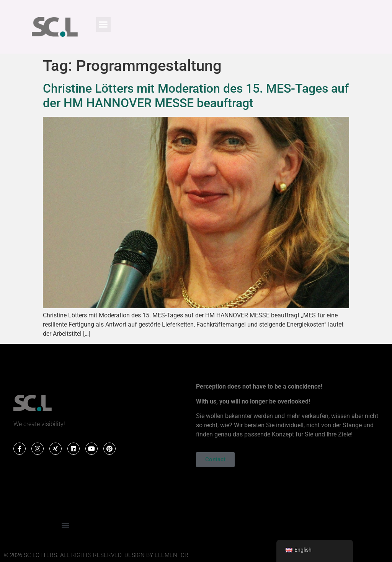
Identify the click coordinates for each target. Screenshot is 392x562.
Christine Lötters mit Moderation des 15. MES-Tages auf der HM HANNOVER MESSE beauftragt (196, 96)
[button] (103, 25)
